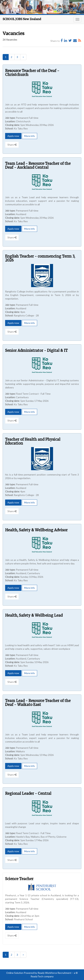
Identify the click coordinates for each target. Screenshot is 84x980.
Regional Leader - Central (28, 793)
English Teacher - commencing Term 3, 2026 (40, 258)
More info (30, 136)
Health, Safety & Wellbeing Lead (34, 615)
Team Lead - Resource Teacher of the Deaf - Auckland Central (38, 165)
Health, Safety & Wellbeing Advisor (36, 530)
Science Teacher (19, 879)
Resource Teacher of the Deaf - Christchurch (32, 73)
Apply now (13, 136)
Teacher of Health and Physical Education (33, 441)
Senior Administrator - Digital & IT (36, 350)
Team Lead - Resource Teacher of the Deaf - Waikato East (38, 703)
